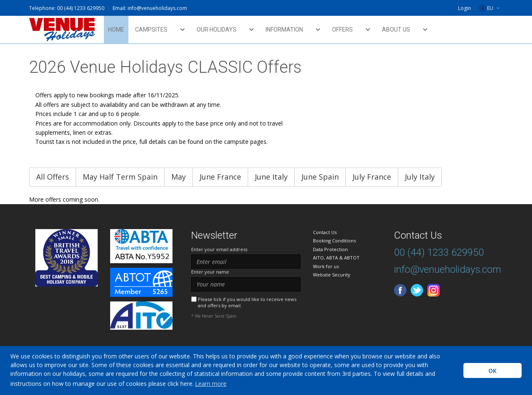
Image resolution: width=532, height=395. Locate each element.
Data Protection (330, 249)
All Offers (53, 177)
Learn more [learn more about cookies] (211, 384)
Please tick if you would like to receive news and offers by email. (247, 302)
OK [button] (493, 371)
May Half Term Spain (120, 177)
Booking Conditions (334, 241)
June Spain (320, 177)
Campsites (151, 30)
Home (116, 30)
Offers (342, 30)
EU (486, 8)
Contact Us (325, 232)
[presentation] (254, 340)
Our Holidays (217, 30)
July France (372, 177)
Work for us (326, 266)
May (179, 177)
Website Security (332, 275)
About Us (396, 30)
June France (220, 177)
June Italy (271, 177)
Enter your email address (219, 249)
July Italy (420, 177)
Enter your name (210, 272)
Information (284, 30)
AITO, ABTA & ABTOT (336, 258)
